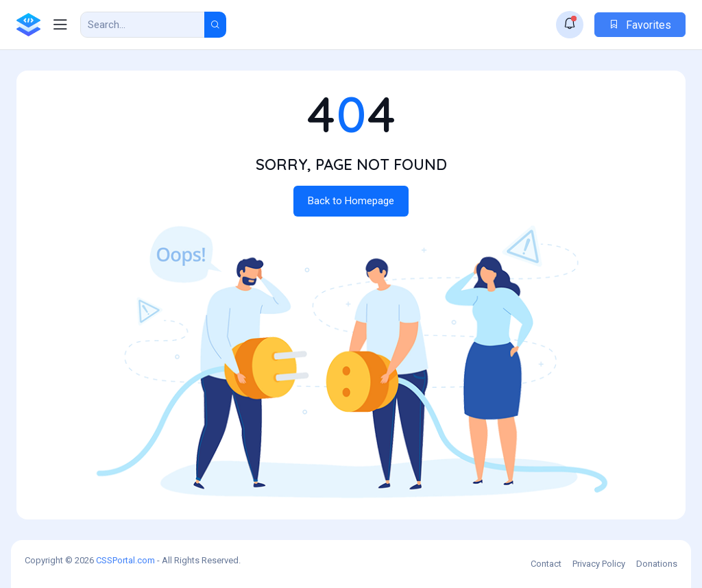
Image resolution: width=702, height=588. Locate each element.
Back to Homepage (351, 201)
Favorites (640, 25)
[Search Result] (143, 25)
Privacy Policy (599, 564)
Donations (657, 564)
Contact (546, 564)
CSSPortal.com (125, 560)
